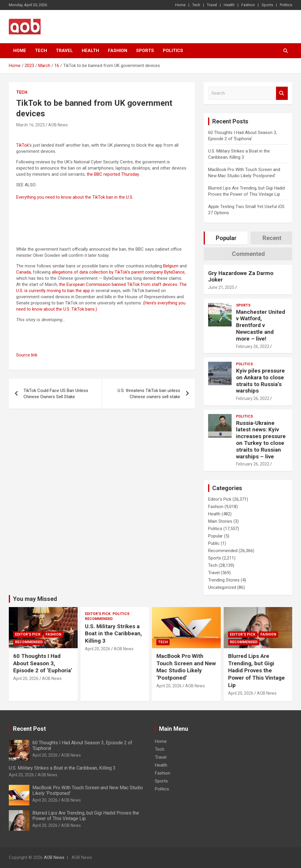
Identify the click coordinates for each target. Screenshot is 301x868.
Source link (27, 355)
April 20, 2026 (26, 678)
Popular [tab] (226, 238)
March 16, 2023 (30, 125)
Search (282, 93)
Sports (267, 5)
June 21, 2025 (221, 287)
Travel (212, 5)
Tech (196, 5)
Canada (24, 272)
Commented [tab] (248, 254)
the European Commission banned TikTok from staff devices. (119, 284)
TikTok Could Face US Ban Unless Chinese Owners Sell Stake (56, 394)
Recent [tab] (272, 238)
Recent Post (29, 729)
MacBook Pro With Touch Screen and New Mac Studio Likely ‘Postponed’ (186, 667)
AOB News (58, 125)
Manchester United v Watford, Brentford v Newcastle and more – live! (261, 325)
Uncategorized (222, 587)
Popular (215, 536)
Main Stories (220, 521)
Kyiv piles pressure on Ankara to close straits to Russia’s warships (260, 381)
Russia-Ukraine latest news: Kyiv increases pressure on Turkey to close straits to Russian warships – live (261, 440)
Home (180, 5)
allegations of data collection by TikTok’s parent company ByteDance (118, 272)
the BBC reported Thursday (113, 174)
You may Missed (35, 599)
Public (214, 543)
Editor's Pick (220, 499)
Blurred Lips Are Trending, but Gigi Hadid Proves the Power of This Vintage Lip (256, 671)
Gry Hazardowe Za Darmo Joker (241, 277)
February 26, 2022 (253, 346)
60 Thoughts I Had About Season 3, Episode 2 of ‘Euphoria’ (43, 663)
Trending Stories (224, 580)
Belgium (171, 266)
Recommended (223, 551)
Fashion (248, 5)
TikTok (22, 145)
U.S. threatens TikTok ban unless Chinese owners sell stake (149, 394)
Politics (286, 5)
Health (229, 5)
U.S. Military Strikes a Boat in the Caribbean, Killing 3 (113, 634)
